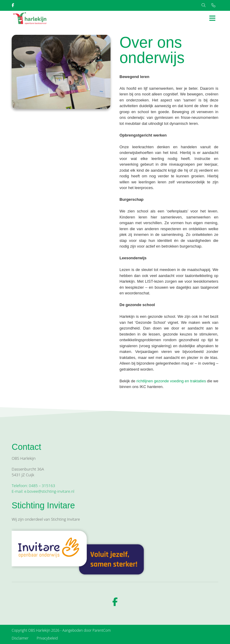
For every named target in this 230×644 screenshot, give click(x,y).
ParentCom (102, 630)
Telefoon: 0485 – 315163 (33, 486)
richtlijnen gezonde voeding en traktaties (171, 381)
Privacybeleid (47, 638)
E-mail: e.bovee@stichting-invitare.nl (43, 491)
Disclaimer (20, 638)
